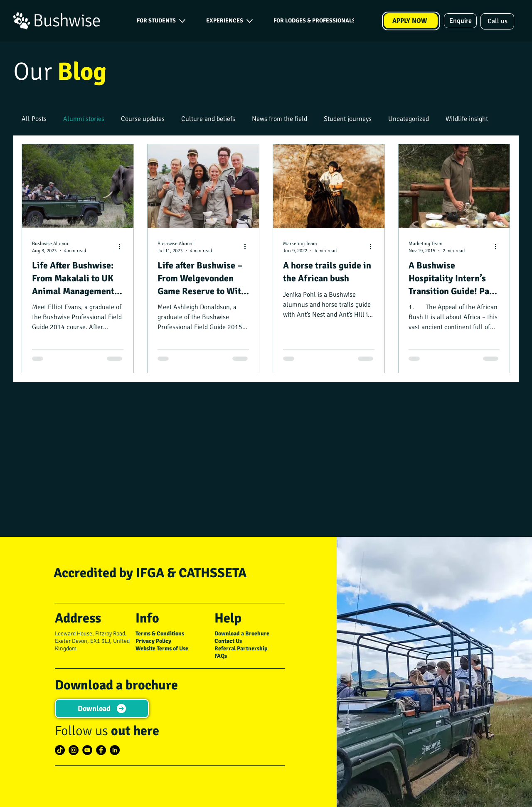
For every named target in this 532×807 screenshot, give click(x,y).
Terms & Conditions (160, 634)
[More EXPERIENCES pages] (250, 21)
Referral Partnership (241, 648)
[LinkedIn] (115, 750)
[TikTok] (60, 750)
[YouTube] (87, 750)
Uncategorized (409, 119)
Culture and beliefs (208, 119)
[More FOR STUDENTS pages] (182, 21)
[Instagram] (74, 750)
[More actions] (122, 247)
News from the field (280, 119)
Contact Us (228, 641)
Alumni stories (84, 119)
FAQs (221, 656)
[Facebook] (101, 750)
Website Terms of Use (162, 648)
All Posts (34, 119)
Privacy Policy (153, 641)
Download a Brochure (242, 634)
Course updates (143, 119)
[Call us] (497, 21)
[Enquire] (460, 21)
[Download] (102, 709)
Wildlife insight (467, 119)
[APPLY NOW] (411, 21)
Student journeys (348, 119)
